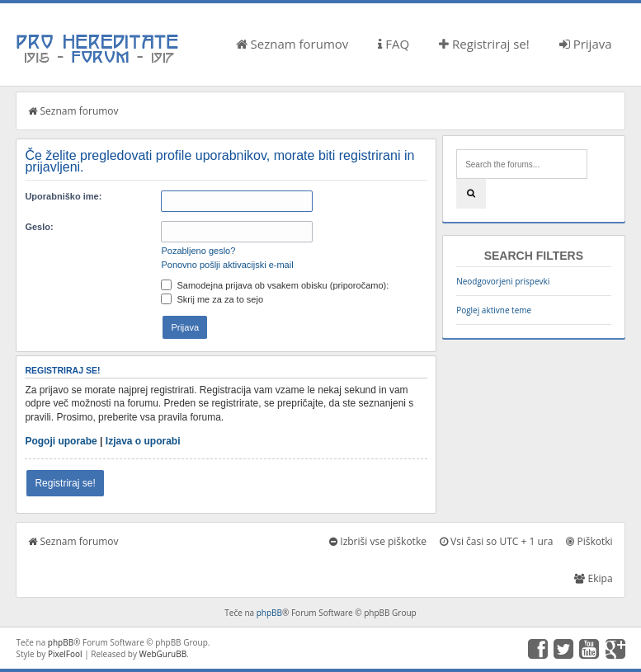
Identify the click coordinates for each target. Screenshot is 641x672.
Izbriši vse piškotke (378, 541)
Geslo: (39, 227)
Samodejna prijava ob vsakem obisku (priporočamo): (275, 285)
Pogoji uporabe (61, 441)
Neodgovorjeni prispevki (503, 281)
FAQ (394, 44)
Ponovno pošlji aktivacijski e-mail (227, 265)
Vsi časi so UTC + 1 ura (496, 541)
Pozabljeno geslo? (198, 251)
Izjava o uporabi (143, 441)
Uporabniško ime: (63, 196)
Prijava (586, 44)
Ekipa (593, 578)
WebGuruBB (163, 654)
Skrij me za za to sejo (212, 299)
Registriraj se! (484, 44)
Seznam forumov (292, 44)
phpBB (269, 613)
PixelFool (65, 654)
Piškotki (589, 541)
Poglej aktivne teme (494, 310)
